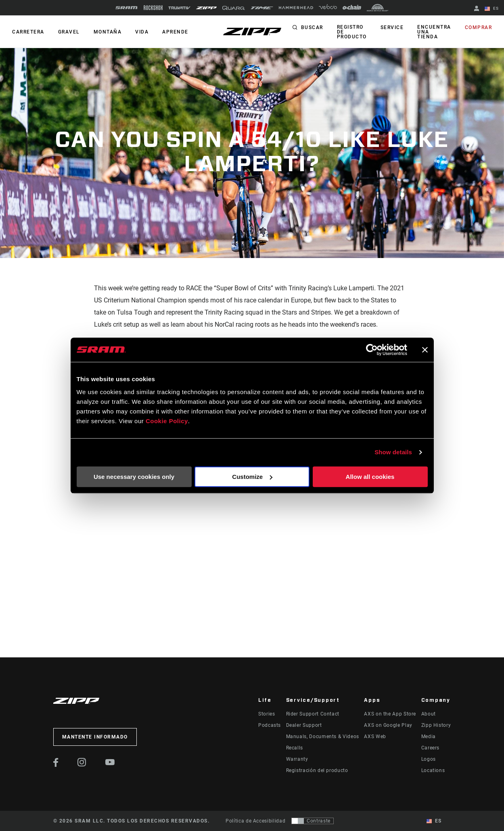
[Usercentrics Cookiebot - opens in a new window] (372, 350)
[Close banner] (425, 350)
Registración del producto (317, 770)
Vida (142, 32)
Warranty (297, 759)
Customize (252, 477)
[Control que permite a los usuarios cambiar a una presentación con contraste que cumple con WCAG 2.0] (313, 821)
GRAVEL (69, 32)
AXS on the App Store (390, 714)
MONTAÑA (108, 32)
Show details (393, 452)
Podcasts (270, 725)
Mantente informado (95, 737)
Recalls (295, 748)
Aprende (175, 32)
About (429, 714)
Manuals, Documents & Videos (323, 737)
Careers (430, 748)
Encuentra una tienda (434, 32)
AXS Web (375, 737)
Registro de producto (352, 32)
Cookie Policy (167, 421)
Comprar (479, 27)
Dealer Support (304, 725)
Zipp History (436, 725)
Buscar (312, 27)
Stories (267, 714)
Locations (433, 770)
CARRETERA (28, 32)
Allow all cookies (370, 477)
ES (492, 9)
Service (392, 27)
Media (429, 737)
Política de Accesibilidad (255, 821)
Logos (429, 759)
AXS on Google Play (388, 725)
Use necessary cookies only (134, 477)
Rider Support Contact (313, 714)
